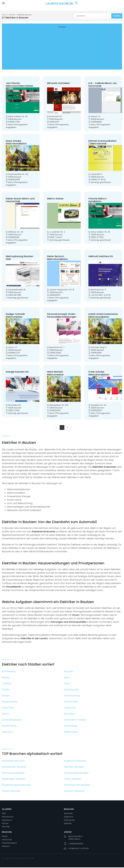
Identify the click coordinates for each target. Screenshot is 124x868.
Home (4, 15)
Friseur (5, 837)
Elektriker (12, 15)
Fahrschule (7, 840)
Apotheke (68, 814)
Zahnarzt (6, 847)
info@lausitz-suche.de (79, 849)
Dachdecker (69, 821)
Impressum (7, 821)
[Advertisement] (62, 49)
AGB (4, 814)
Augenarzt (69, 817)
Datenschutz (8, 817)
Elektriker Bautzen (25, 15)
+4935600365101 (76, 844)
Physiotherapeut (9, 844)
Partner (5, 824)
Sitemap (6, 827)
